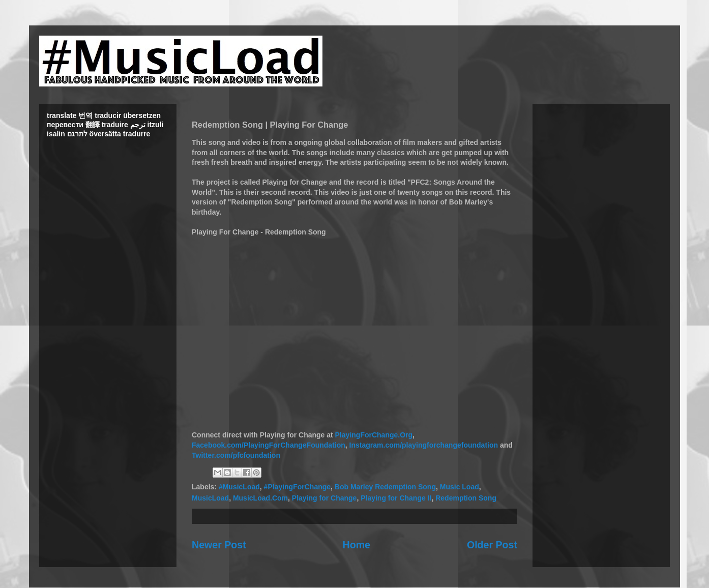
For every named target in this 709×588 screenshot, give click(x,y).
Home (357, 545)
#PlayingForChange (297, 487)
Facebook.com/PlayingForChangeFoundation (269, 445)
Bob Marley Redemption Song (385, 487)
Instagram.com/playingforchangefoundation (424, 445)
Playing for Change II (396, 498)
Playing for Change (324, 498)
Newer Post (219, 545)
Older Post (492, 545)
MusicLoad (210, 498)
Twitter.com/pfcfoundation (236, 455)
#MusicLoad (239, 487)
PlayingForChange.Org (374, 435)
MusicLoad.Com (260, 498)
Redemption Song (466, 498)
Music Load (460, 487)
